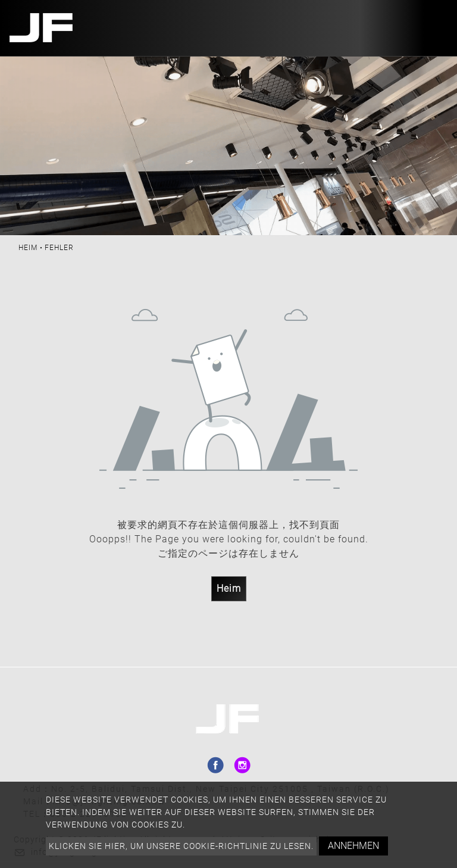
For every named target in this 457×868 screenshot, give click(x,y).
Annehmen (353, 846)
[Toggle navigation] (435, 28)
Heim (28, 248)
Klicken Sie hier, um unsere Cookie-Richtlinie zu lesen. (181, 846)
